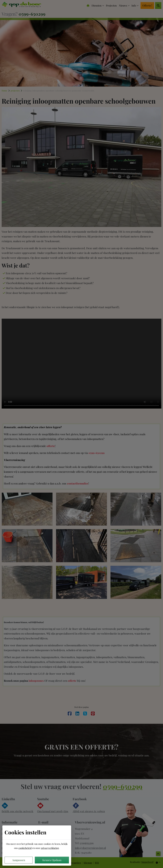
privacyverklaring (50, 848)
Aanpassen (19, 860)
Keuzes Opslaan (52, 860)
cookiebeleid (25, 848)
